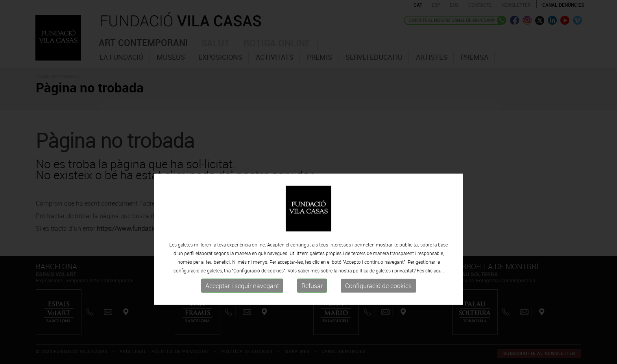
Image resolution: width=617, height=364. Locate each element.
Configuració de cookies (378, 307)
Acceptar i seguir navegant (242, 307)
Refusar (312, 307)
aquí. (439, 292)
